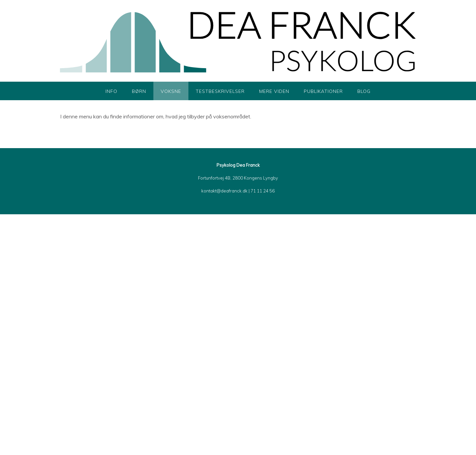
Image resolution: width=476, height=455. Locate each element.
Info (111, 91)
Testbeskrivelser (220, 91)
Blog (364, 91)
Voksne (171, 91)
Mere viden (274, 91)
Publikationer (323, 91)
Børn (139, 91)
